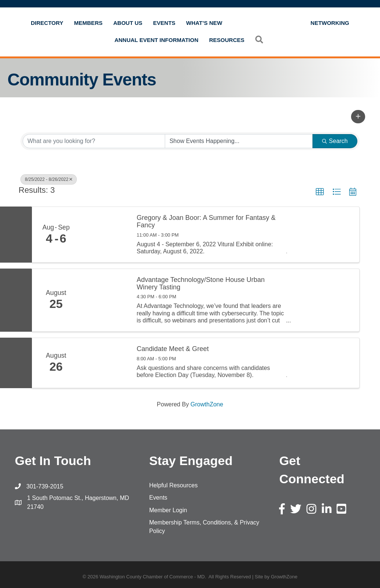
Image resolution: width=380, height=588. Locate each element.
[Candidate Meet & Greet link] (105, 363)
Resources (227, 40)
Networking (330, 23)
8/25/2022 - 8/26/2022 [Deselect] (49, 179)
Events (164, 23)
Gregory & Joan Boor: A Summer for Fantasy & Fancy (206, 222)
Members (89, 23)
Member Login (168, 510)
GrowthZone (207, 404)
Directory (47, 23)
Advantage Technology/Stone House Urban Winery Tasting (201, 284)
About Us (128, 23)
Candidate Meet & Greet (173, 349)
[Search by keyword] (94, 141)
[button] (358, 117)
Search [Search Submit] (335, 141)
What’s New (204, 23)
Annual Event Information (156, 40)
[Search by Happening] (239, 141)
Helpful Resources (173, 485)
